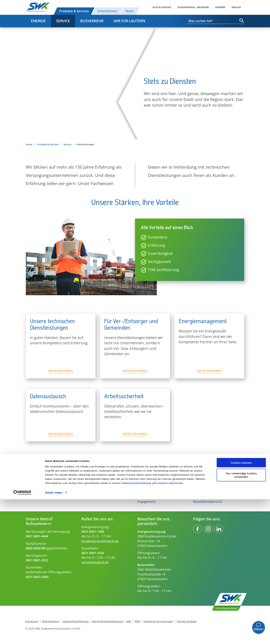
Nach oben (135, 463)
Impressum (176, 628)
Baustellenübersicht (208, 502)
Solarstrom (34, 492)
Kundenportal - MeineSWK (193, 7)
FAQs (197, 497)
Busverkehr (92, 21)
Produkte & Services (74, 11)
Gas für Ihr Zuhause (96, 492)
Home (29, 144)
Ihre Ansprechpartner (209, 492)
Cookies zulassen (241, 607)
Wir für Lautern (129, 21)
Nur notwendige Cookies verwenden (241, 620)
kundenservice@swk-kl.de (100, 541)
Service (63, 21)
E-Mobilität (34, 497)
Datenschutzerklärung (137, 628)
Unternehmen (107, 11)
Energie (38, 21)
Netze (130, 11)
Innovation (145, 492)
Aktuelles (144, 497)
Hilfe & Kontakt (162, 7)
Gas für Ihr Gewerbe (96, 497)
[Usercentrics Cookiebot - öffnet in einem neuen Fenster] (22, 637)
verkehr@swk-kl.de (95, 562)
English (236, 7)
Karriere (220, 7)
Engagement (146, 502)
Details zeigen (54, 637)
